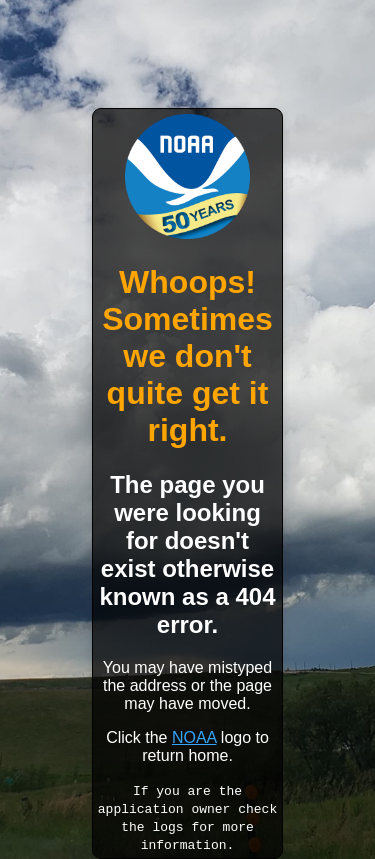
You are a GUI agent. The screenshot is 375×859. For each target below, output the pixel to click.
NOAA (194, 737)
